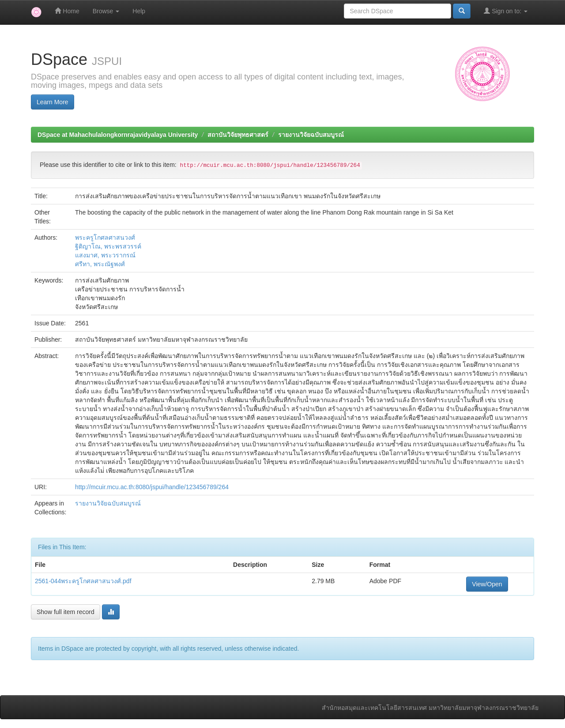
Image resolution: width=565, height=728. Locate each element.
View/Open (487, 584)
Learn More (53, 102)
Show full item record (66, 612)
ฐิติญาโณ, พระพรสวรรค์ (108, 246)
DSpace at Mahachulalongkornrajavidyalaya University (118, 135)
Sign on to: (506, 11)
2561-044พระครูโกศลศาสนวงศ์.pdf (83, 581)
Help (139, 11)
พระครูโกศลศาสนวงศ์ (105, 238)
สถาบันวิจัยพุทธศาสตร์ (238, 135)
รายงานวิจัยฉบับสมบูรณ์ (311, 135)
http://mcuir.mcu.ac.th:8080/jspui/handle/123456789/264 (152, 487)
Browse (106, 11)
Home (67, 11)
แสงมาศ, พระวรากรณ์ (105, 255)
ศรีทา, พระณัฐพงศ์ (100, 264)
